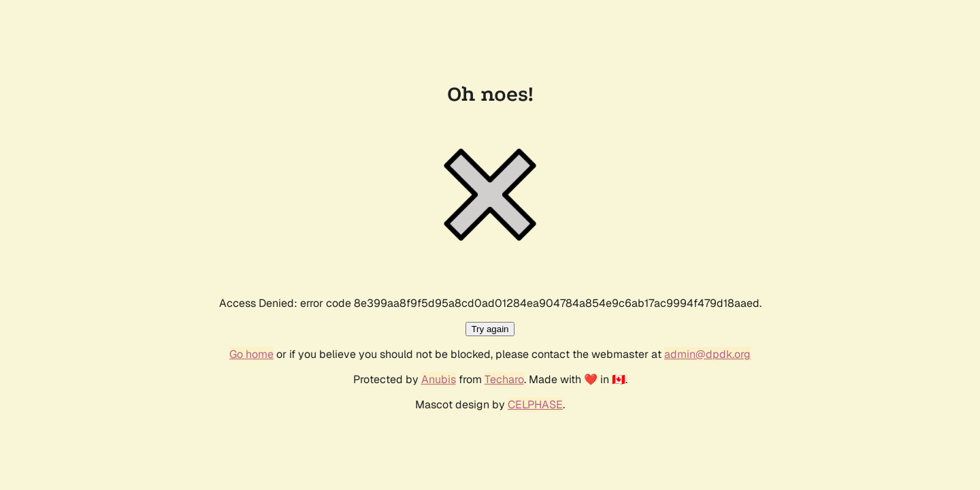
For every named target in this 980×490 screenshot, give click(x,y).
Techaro (504, 379)
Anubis (439, 379)
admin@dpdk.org (707, 354)
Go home (251, 354)
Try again (490, 329)
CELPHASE (535, 405)
